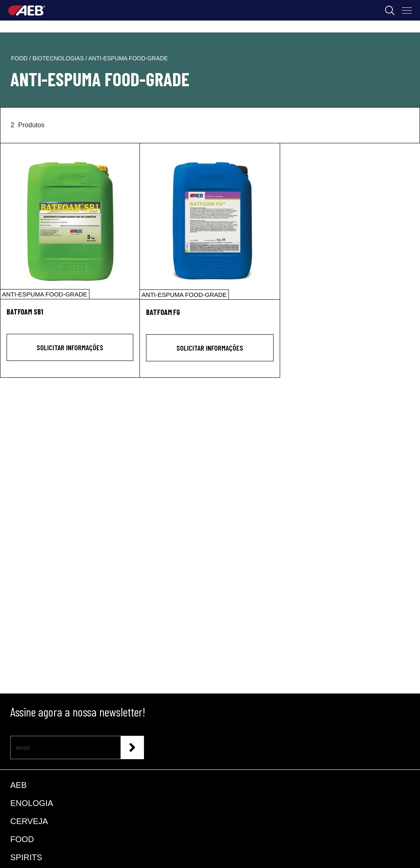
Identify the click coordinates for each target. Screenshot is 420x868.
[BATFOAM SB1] (70, 221)
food (20, 58)
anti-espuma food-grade (128, 58)
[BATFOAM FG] (210, 221)
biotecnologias (59, 58)
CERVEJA (29, 821)
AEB (18, 785)
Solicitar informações (70, 347)
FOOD (22, 839)
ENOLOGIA (32, 803)
